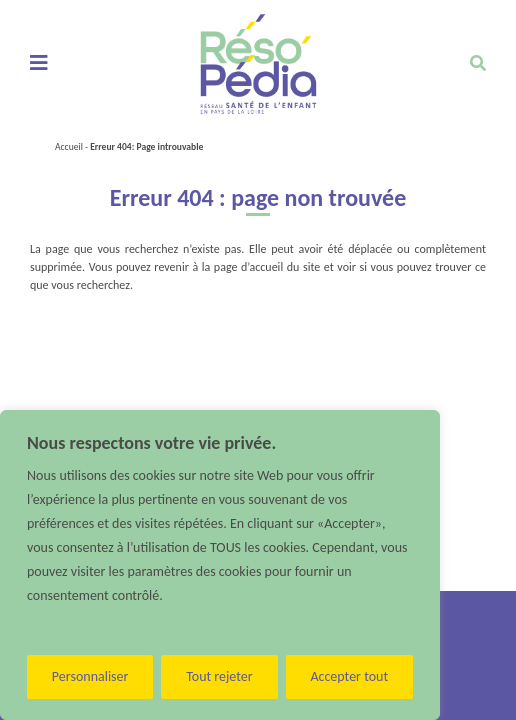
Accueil (69, 147)
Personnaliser (90, 676)
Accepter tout (349, 676)
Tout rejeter (219, 676)
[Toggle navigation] (38, 63)
